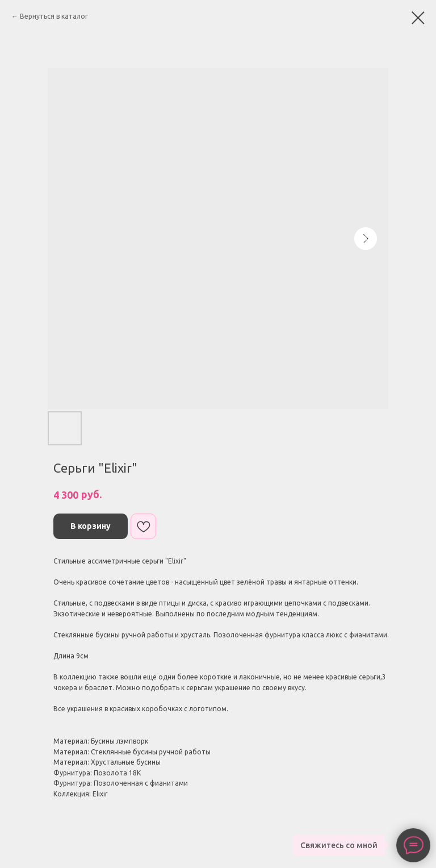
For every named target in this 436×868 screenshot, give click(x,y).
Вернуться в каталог (54, 16)
